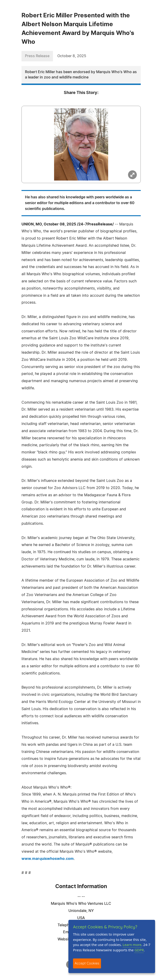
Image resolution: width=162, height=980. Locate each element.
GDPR (139, 950)
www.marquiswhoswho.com (48, 859)
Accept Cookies (87, 963)
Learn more (132, 945)
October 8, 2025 (72, 56)
